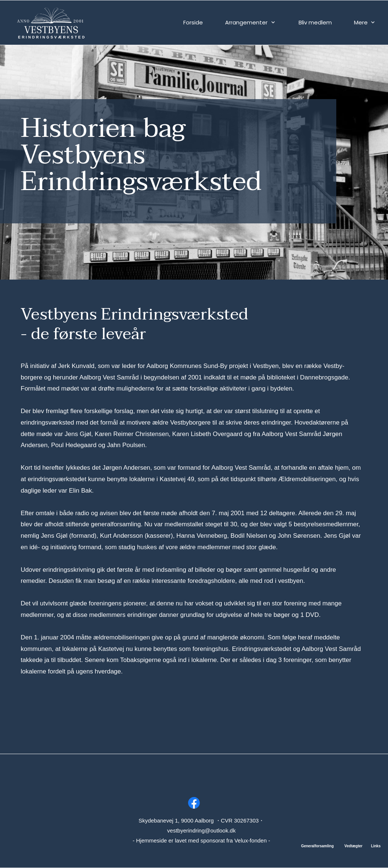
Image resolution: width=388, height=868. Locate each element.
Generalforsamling (317, 846)
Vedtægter (353, 846)
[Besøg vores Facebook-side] (194, 803)
